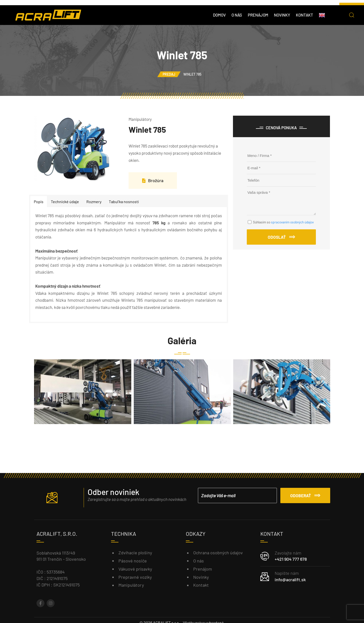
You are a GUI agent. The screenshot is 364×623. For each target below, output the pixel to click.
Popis (39, 202)
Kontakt (305, 15)
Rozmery (94, 202)
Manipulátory (131, 585)
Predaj (169, 74)
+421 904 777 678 (291, 559)
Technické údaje (65, 202)
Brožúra (153, 180)
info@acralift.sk (290, 580)
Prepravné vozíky (135, 577)
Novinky (282, 15)
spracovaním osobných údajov (292, 222)
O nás (237, 15)
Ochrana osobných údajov (218, 553)
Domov (219, 15)
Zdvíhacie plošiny (135, 553)
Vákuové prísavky (135, 569)
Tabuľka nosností (124, 202)
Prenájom (258, 15)
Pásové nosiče (133, 561)
